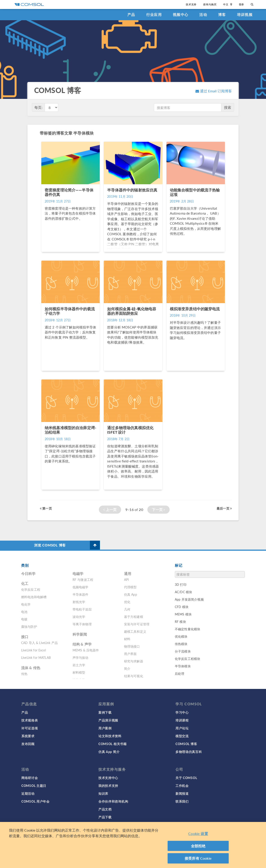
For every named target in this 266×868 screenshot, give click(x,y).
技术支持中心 (108, 778)
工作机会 (182, 786)
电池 (24, 612)
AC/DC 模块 (183, 592)
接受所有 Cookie (198, 859)
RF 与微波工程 (83, 579)
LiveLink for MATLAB (36, 657)
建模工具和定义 (135, 631)
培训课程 (182, 720)
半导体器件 (81, 594)
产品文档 (105, 809)
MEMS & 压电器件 (86, 650)
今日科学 (28, 574)
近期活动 (28, 793)
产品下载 (105, 817)
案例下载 (105, 712)
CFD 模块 (182, 607)
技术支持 (191, 4)
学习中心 (182, 712)
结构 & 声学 (82, 644)
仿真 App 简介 (109, 752)
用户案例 (105, 728)
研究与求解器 (134, 661)
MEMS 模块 (183, 614)
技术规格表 (30, 720)
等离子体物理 (82, 624)
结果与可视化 (134, 676)
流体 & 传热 (31, 668)
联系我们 (182, 801)
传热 (24, 674)
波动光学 (79, 617)
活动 (203, 14)
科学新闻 (80, 634)
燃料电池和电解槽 (34, 597)
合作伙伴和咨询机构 (113, 801)
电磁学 (78, 574)
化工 (25, 583)
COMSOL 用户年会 (35, 801)
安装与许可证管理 (137, 624)
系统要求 (28, 736)
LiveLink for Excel (33, 650)
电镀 (24, 619)
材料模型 (79, 672)
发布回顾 (28, 744)
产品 (131, 14)
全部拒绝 (198, 847)
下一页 (158, 509)
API (126, 579)
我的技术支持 (108, 786)
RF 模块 (180, 622)
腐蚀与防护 (29, 626)
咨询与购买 (210, 4)
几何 (127, 609)
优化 (127, 602)
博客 (222, 14)
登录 (242, 4)
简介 (127, 668)
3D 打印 (181, 584)
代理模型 (130, 587)
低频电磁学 (81, 587)
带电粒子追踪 (82, 609)
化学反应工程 (31, 589)
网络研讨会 (30, 778)
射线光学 (79, 602)
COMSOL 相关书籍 (113, 744)
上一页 (110, 509)
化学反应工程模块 (187, 659)
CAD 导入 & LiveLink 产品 (39, 643)
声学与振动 (81, 657)
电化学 (26, 604)
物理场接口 (132, 646)
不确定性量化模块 (187, 629)
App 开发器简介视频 (189, 599)
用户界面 (130, 654)
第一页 (46, 508)
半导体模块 (183, 666)
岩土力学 (79, 665)
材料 (127, 639)
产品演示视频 (108, 720)
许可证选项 (30, 728)
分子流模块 (183, 651)
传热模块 (181, 644)
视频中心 (181, 14)
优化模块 (181, 636)
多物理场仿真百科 (189, 752)
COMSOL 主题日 (34, 786)
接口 (25, 637)
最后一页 (224, 508)
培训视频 (245, 14)
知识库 (103, 793)
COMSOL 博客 (186, 744)
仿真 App (131, 594)
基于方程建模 (134, 617)
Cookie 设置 (198, 835)
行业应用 (154, 14)
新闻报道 (182, 793)
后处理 (180, 673)
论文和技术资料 (110, 736)
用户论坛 (182, 728)
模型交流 (182, 736)
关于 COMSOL (186, 778)
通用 (128, 574)
